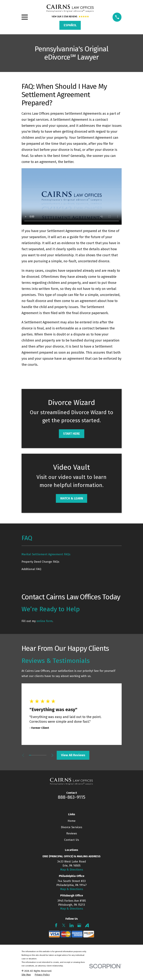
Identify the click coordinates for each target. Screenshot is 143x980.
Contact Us (71, 840)
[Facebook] (56, 925)
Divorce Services (71, 827)
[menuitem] (72, 554)
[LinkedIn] (71, 925)
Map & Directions (72, 870)
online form (44, 621)
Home (72, 821)
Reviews (72, 833)
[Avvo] (87, 925)
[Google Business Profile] (79, 925)
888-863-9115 (72, 797)
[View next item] (54, 755)
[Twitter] (64, 925)
